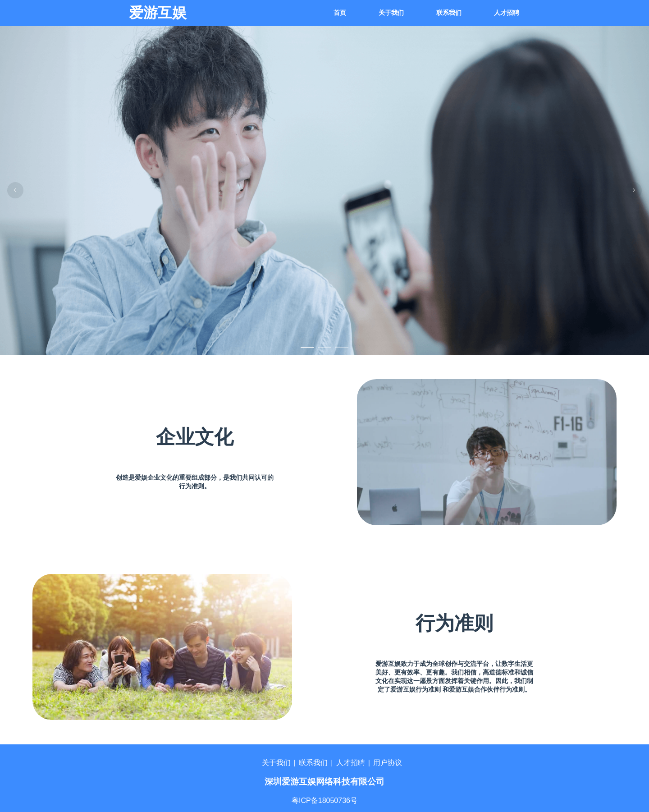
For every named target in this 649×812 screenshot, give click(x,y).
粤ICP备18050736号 (324, 801)
